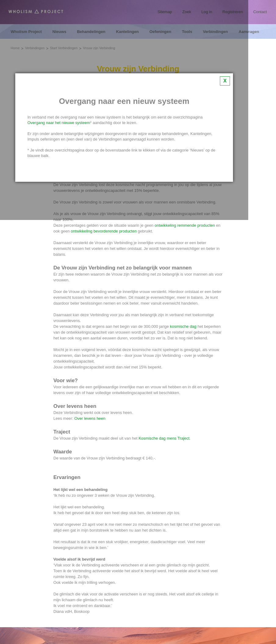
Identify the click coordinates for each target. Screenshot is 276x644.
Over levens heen (90, 418)
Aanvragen (249, 32)
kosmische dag (183, 326)
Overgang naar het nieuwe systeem (59, 123)
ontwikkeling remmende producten (185, 225)
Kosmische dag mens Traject (164, 438)
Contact (260, 12)
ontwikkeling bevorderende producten (104, 231)
